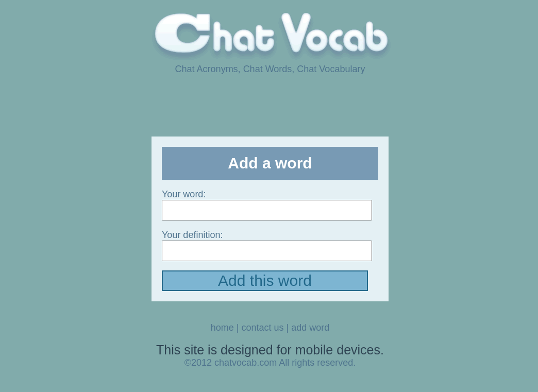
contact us (262, 328)
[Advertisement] (269, 105)
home (222, 328)
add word (310, 328)
